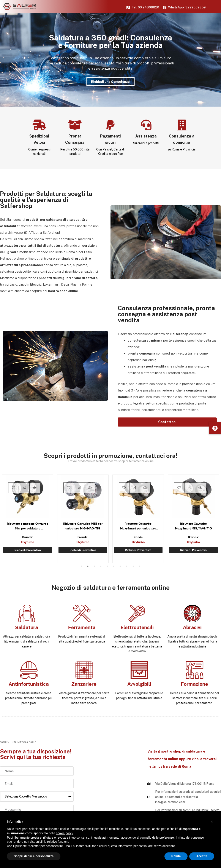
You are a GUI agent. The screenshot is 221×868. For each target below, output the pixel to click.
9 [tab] (133, 566)
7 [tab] (120, 566)
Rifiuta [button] (176, 856)
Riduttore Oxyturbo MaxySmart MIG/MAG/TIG (193, 526)
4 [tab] (101, 566)
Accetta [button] (202, 856)
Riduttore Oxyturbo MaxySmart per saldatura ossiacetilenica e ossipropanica (138, 526)
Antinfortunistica (197, 684)
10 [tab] (140, 566)
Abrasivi (24, 627)
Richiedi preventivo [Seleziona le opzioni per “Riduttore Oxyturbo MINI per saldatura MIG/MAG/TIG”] (83, 550)
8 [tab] (127, 566)
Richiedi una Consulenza (110, 82)
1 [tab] (81, 566)
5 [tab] (107, 566)
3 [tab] (94, 566)
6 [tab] (114, 566)
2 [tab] (88, 566)
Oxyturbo (28, 542)
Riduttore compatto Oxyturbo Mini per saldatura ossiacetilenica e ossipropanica (28, 526)
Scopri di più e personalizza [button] (34, 856)
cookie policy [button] (64, 833)
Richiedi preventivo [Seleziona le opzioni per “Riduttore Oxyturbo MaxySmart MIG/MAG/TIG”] (193, 550)
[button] (167, 422)
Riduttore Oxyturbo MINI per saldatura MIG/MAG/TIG (83, 526)
